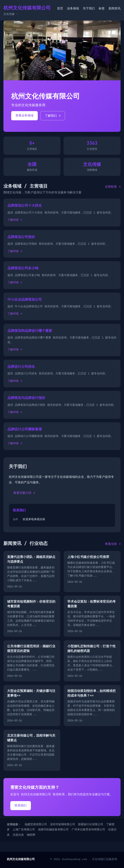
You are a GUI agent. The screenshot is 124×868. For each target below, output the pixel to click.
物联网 (31, 835)
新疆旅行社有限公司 (91, 824)
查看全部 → (113, 544)
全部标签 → (113, 187)
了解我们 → (53, 116)
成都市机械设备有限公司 (53, 829)
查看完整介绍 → (24, 493)
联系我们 (21, 805)
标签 (102, 8)
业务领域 (73, 8)
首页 (60, 8)
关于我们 (89, 8)
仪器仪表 (18, 835)
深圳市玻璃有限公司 (63, 824)
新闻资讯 (115, 8)
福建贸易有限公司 (36, 824)
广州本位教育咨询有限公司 (88, 829)
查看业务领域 (24, 115)
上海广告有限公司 (24, 829)
